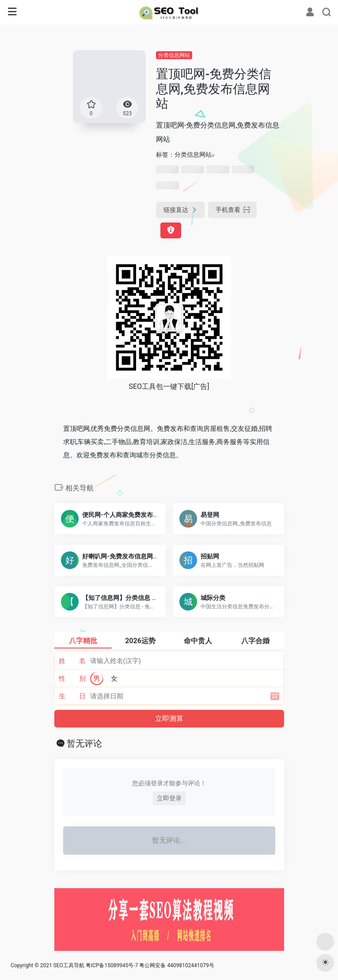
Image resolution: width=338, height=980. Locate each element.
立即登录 (169, 798)
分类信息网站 (174, 55)
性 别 (72, 678)
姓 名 (72, 661)
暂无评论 (84, 743)
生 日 (72, 696)
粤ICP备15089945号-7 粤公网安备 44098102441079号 (150, 965)
